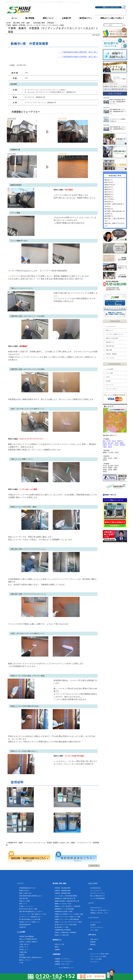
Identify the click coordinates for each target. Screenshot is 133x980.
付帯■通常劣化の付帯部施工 (63, 930)
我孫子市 (120, 441)
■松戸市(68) (109, 182)
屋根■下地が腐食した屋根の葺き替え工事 (67, 901)
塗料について (109, 330)
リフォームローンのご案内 (98, 956)
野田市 (105, 443)
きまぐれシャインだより (97, 893)
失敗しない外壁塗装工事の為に (28, 939)
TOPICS (108, 377)
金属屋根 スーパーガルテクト (64, 961)
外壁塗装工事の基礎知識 (26, 936)
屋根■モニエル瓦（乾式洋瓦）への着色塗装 (68, 906)
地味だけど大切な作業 (112, 338)
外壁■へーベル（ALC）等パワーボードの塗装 (68, 922)
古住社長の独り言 (95, 888)
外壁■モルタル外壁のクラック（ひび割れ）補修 (69, 914)
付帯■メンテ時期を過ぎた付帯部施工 (66, 932)
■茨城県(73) (109, 216)
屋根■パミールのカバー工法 (63, 904)
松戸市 (109, 441)
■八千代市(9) (109, 199)
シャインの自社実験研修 (97, 898)
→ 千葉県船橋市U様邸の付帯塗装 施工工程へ (78, 57)
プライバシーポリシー (112, 389)
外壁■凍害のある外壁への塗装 (64, 911)
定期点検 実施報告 (111, 354)
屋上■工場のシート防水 (62, 927)
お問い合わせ (94, 939)
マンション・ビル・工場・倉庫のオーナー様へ (33, 914)
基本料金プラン (110, 342)
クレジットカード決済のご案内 (99, 954)
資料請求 (93, 945)
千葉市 (105, 447)
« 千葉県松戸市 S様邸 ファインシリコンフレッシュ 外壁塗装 (29, 844)
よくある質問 (109, 369)
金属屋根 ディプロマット (63, 959)
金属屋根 (57, 950)
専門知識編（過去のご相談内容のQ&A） (31, 957)
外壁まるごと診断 (24, 901)
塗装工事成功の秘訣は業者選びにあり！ (31, 896)
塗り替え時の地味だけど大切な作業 (30, 919)
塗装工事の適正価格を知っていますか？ (31, 911)
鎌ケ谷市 (111, 443)
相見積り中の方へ (24, 891)
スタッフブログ (110, 358)
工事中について (24, 947)
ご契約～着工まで (24, 944)
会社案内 (108, 381)
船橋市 (122, 443)
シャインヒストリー (96, 891)
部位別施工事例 (39, 23)
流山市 (114, 441)
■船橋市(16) (109, 194)
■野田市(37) (109, 190)
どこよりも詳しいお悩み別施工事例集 (66, 896)
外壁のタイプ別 (59, 944)
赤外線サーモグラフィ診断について (30, 922)
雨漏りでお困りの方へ (26, 893)
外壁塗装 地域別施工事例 (63, 891)
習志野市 (123, 445)
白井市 (117, 443)
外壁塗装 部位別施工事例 (63, 888)
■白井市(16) (109, 202)
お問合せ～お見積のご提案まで (28, 942)
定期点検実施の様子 (25, 925)
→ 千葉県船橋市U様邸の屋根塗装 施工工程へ (78, 52)
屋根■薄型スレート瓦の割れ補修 (64, 909)
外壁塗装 (51, 23)
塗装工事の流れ (110, 346)
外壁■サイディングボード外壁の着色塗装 (67, 919)
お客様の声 (22, 927)
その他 (21, 963)
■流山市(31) (109, 187)
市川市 (110, 445)
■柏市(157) (108, 180)
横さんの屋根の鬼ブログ (97, 896)
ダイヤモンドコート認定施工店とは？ (30, 917)
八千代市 (116, 445)
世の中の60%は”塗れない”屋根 (28, 909)
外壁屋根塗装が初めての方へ (28, 888)
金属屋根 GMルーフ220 (62, 964)
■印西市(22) (109, 197)
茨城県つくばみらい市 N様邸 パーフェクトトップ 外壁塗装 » (76, 844)
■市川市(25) (109, 192)
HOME (8, 23)
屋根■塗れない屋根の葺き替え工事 (65, 898)
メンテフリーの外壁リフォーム (114, 334)
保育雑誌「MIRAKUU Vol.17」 (100, 913)
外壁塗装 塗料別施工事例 (63, 893)
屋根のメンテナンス (25, 960)
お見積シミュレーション (26, 906)
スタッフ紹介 (109, 373)
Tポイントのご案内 (96, 959)
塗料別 (57, 947)
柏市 (104, 441)
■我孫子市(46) (110, 185)
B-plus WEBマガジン (96, 908)
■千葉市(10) (109, 209)
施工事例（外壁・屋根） (22, 23)
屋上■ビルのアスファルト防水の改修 (66, 925)
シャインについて (111, 326)
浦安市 (110, 447)
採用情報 (93, 942)
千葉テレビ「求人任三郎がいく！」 (101, 910)
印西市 (105, 445)
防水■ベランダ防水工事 (62, 935)
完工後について (24, 950)
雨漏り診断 (109, 350)
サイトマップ (109, 385)
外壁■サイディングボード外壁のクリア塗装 (68, 917)
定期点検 (22, 955)
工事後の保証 (23, 952)
